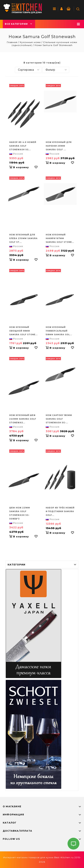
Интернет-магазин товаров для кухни (28, 857)
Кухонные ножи (30, 42)
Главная (12, 42)
